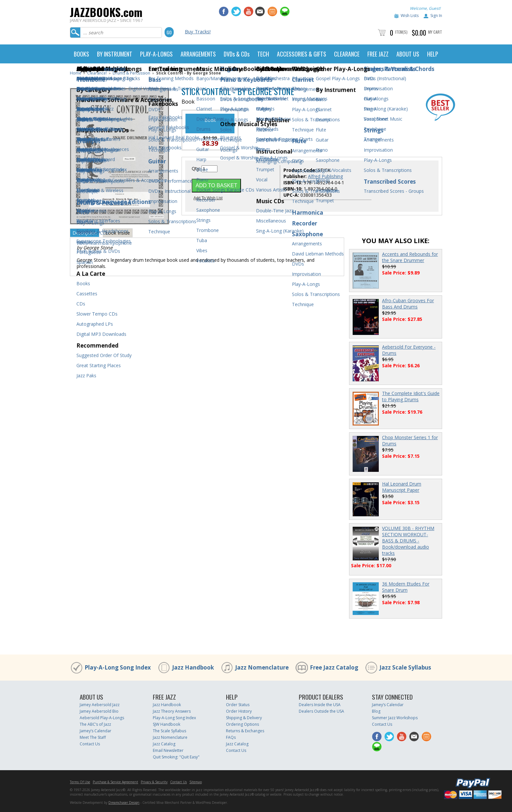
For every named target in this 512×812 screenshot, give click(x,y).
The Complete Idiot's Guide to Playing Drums (411, 396)
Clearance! (97, 73)
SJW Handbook (167, 724)
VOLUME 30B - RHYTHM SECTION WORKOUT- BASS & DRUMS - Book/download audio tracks (408, 541)
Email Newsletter (168, 750)
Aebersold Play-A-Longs (102, 718)
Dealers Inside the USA (320, 705)
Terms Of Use (80, 782)
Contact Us (90, 744)
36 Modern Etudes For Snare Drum (406, 587)
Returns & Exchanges (245, 731)
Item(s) (401, 32)
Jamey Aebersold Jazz (100, 705)
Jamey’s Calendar (96, 731)
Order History (239, 711)
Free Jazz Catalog (334, 667)
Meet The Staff (93, 737)
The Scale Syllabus (169, 731)
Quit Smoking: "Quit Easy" (176, 757)
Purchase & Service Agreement (115, 782)
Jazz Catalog (164, 744)
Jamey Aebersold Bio (99, 711)
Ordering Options (242, 724)
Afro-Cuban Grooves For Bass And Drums (408, 304)
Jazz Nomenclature (262, 667)
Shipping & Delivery (244, 718)
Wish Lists (410, 16)
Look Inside (118, 233)
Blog (376, 711)
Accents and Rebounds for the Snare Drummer (410, 257)
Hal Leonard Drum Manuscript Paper (402, 487)
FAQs (231, 737)
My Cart (435, 32)
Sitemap (196, 782)
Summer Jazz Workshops (395, 718)
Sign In (436, 16)
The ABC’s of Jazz (95, 724)
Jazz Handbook (193, 667)
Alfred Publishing (325, 176)
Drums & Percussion (131, 73)
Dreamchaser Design (124, 803)
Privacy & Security (154, 782)
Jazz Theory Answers (172, 711)
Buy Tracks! (198, 31)
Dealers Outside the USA (321, 711)
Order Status (238, 705)
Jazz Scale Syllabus (405, 667)
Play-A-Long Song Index (118, 667)
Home (76, 73)
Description (85, 233)
